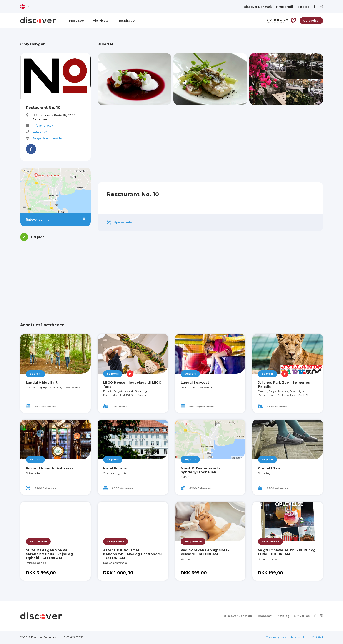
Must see (77, 20)
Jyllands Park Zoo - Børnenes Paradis (284, 385)
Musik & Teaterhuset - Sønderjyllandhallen (201, 470)
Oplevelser (311, 21)
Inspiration (128, 20)
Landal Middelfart (42, 383)
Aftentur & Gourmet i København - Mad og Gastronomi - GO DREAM (132, 554)
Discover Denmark (258, 7)
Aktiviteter (102, 20)
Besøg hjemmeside (47, 138)
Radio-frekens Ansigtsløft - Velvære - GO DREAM (205, 552)
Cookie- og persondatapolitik (285, 637)
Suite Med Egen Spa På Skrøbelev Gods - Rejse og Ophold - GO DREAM (49, 554)
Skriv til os (302, 616)
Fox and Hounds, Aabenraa (50, 468)
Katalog (303, 7)
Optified (317, 637)
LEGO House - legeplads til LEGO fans (132, 385)
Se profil (35, 374)
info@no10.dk (43, 126)
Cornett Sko (269, 468)
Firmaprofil (285, 7)
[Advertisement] (56, 276)
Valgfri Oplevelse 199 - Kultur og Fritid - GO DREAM (287, 552)
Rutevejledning (56, 219)
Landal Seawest (195, 383)
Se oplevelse (38, 541)
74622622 (40, 132)
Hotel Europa (115, 468)
